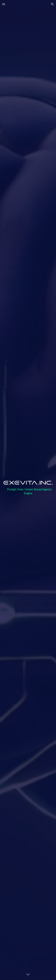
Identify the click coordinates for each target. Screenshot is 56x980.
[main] (28, 493)
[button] (4, 4)
